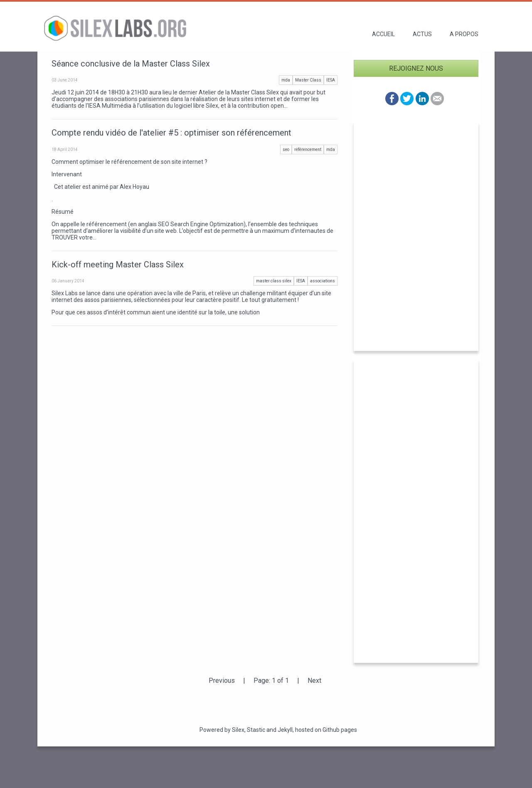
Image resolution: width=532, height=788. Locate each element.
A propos (464, 34)
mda (286, 80)
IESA (331, 80)
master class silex (274, 281)
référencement (308, 149)
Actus (422, 34)
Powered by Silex (222, 730)
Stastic (256, 730)
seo (286, 149)
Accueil (383, 34)
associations (323, 281)
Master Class (308, 80)
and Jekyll (280, 730)
